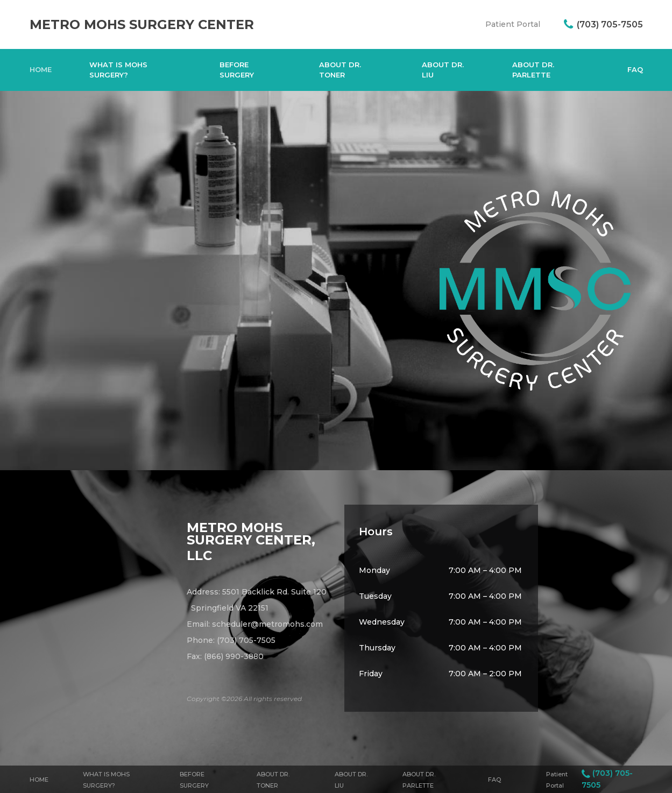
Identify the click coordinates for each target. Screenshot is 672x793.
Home (41, 69)
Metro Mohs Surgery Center (142, 24)
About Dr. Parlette (533, 70)
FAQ (635, 69)
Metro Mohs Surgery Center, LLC (251, 541)
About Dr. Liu (443, 70)
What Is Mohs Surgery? (118, 70)
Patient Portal (513, 24)
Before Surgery (237, 70)
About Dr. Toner (340, 70)
